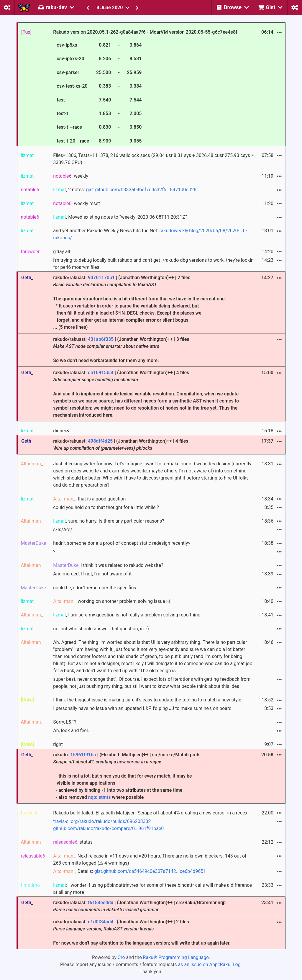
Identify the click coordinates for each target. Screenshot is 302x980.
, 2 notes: (125, 190)
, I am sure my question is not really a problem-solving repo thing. (127, 615)
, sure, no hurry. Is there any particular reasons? (109, 521)
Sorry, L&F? (65, 722)
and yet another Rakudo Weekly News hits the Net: (150, 234)
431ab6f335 (101, 339)
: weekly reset (76, 203)
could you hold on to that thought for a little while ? (106, 507)
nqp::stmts (100, 797)
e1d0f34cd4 (101, 922)
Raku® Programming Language (176, 957)
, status (73, 842)
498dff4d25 (100, 441)
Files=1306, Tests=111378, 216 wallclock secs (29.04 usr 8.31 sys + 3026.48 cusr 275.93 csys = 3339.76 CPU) (153, 159)
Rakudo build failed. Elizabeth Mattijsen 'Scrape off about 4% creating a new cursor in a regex (150, 813)
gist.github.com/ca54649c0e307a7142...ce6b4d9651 (150, 871)
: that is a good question (89, 499)
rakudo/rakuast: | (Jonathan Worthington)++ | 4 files (121, 445)
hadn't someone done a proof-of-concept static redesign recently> (122, 543)
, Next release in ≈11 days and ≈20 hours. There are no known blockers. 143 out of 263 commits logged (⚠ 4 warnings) (150, 859)
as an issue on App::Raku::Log (209, 965)
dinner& (61, 431)
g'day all (61, 252)
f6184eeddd (101, 903)
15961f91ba (83, 755)
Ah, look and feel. (71, 730)
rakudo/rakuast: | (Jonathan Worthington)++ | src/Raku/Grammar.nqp (139, 906)
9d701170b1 (101, 278)
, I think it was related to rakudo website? (108, 565)
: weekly (71, 176)
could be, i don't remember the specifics (95, 588)
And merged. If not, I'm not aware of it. (93, 574)
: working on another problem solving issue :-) (112, 601)
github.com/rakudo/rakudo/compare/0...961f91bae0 (108, 828)
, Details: (129, 871)
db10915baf (101, 373)
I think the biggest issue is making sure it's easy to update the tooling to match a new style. (148, 700)
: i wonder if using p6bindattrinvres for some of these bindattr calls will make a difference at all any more (152, 889)
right (58, 744)
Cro (121, 957)
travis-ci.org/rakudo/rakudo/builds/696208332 (102, 821)
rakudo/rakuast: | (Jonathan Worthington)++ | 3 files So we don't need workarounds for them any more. (121, 350)
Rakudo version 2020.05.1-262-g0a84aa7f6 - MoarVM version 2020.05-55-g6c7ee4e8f (145, 87)
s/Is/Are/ (63, 530)
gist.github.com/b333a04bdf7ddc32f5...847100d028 (141, 190)
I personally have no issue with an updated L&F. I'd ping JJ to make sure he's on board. (143, 708)
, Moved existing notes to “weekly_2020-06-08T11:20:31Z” (120, 217)
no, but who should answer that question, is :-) (101, 629)
